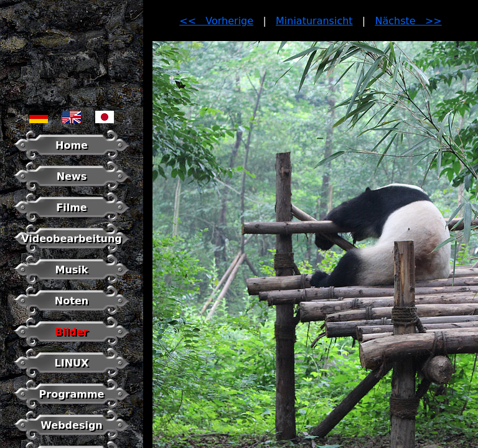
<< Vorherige (216, 21)
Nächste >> (409, 21)
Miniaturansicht (314, 21)
